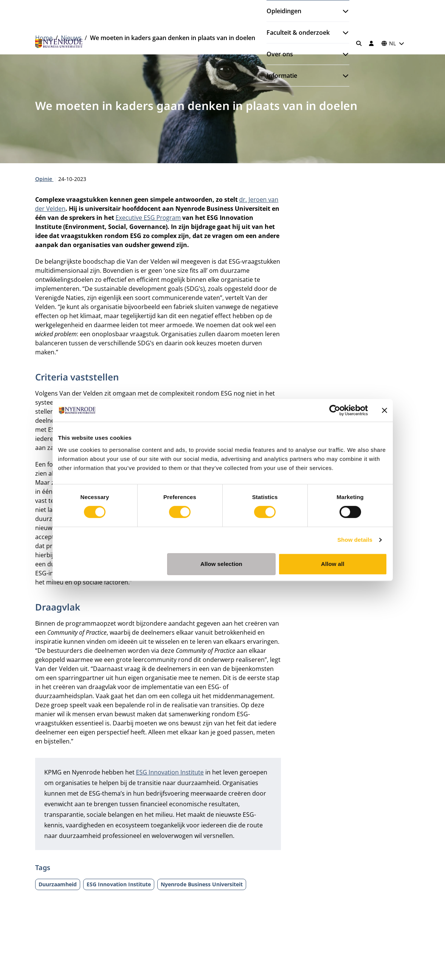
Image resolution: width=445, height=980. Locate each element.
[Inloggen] (372, 43)
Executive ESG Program (148, 218)
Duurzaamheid (58, 884)
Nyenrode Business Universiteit (202, 884)
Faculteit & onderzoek (298, 32)
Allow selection (221, 564)
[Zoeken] (359, 43)
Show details (355, 540)
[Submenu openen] (343, 11)
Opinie (44, 179)
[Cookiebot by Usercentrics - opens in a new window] (335, 410)
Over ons (280, 54)
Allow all (333, 564)
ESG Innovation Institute (170, 772)
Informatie (282, 76)
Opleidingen (284, 11)
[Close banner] (385, 410)
